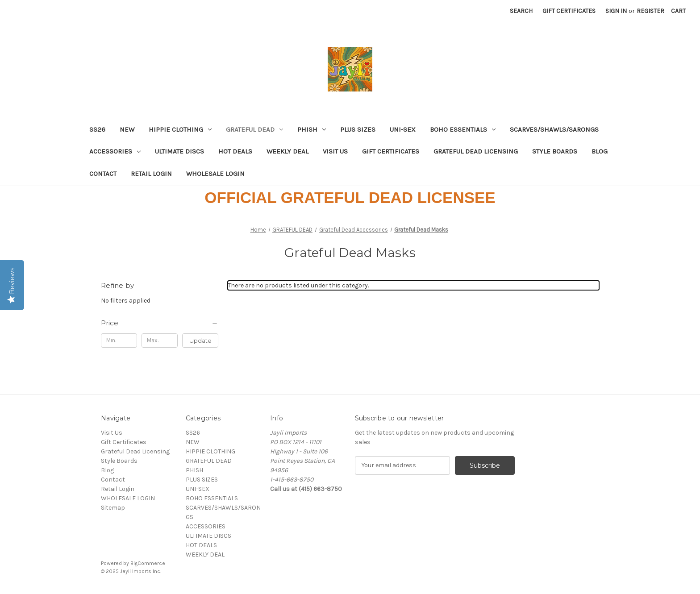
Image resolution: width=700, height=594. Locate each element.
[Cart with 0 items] (678, 11)
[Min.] (119, 341)
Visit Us (335, 151)
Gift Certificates (569, 11)
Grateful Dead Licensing (476, 151)
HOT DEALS (235, 151)
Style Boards (555, 151)
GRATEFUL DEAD (254, 129)
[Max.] (160, 341)
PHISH (312, 129)
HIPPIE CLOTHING (180, 129)
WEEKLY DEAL (287, 151)
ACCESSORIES (115, 151)
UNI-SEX (403, 129)
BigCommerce (148, 563)
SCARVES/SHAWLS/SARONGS (554, 129)
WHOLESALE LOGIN (215, 174)
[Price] (160, 323)
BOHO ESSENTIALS (463, 129)
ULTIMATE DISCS (179, 151)
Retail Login (151, 174)
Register (650, 11)
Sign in (616, 11)
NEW (127, 129)
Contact (103, 174)
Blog (600, 151)
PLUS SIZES (358, 129)
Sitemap (113, 508)
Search (521, 11)
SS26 (97, 129)
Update (200, 341)
